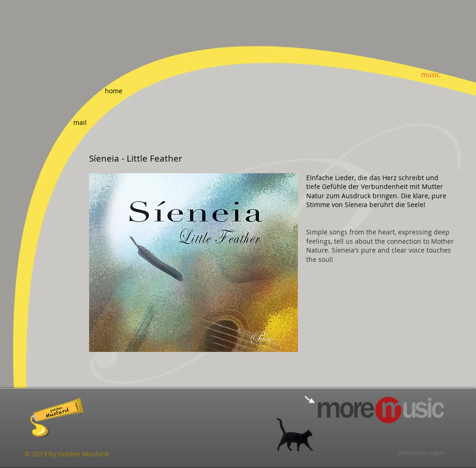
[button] (193, 263)
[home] (114, 91)
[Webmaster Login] (421, 453)
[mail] (80, 122)
